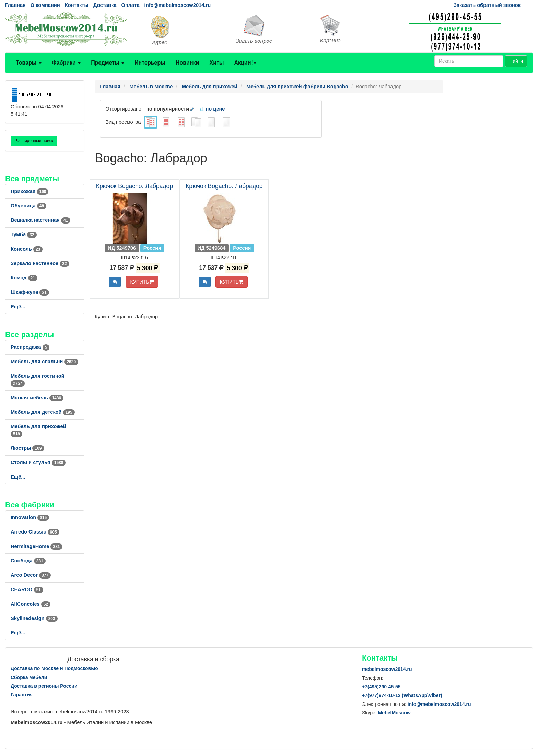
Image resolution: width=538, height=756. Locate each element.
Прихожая (30, 191)
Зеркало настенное (40, 263)
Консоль (27, 249)
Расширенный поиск (34, 141)
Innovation (30, 517)
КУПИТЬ (142, 282)
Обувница (28, 206)
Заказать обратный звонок (487, 5)
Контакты (77, 5)
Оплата (130, 5)
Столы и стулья (38, 462)
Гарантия (22, 695)
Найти (516, 61)
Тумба (24, 234)
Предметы (108, 63)
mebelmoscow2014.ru (387, 669)
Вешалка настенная (40, 220)
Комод (24, 278)
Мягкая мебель (37, 398)
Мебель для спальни (44, 362)
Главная (15, 5)
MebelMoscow (394, 713)
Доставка (105, 5)
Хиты (217, 63)
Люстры (27, 448)
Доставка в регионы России (44, 686)
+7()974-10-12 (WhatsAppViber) (402, 695)
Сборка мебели (29, 677)
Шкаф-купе (30, 292)
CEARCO (27, 589)
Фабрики (66, 63)
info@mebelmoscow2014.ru (178, 5)
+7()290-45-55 (381, 687)
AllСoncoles (31, 604)
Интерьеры (150, 63)
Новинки (188, 63)
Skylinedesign (34, 618)
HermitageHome (37, 546)
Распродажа (30, 347)
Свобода (28, 561)
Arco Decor (31, 575)
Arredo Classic (35, 532)
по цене (212, 109)
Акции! (245, 63)
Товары (29, 63)
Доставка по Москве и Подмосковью (54, 668)
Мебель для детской (43, 412)
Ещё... (18, 307)
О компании (45, 5)
